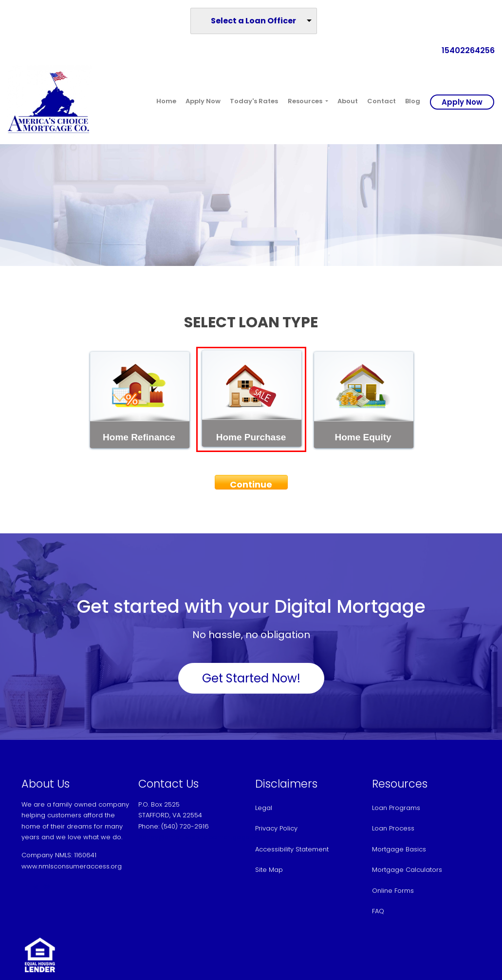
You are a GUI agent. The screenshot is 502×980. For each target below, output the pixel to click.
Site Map (269, 870)
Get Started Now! (251, 678)
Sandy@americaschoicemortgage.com (202, 837)
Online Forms (393, 891)
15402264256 (464, 50)
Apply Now (203, 101)
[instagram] (46, 887)
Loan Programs (396, 808)
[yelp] (36, 887)
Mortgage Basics (399, 849)
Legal (264, 808)
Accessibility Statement (292, 849)
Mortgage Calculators (407, 870)
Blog (413, 101)
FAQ (378, 911)
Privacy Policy (276, 828)
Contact (381, 101)
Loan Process (393, 828)
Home (166, 101)
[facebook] (25, 887)
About (348, 101)
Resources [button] (306, 101)
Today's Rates (254, 101)
